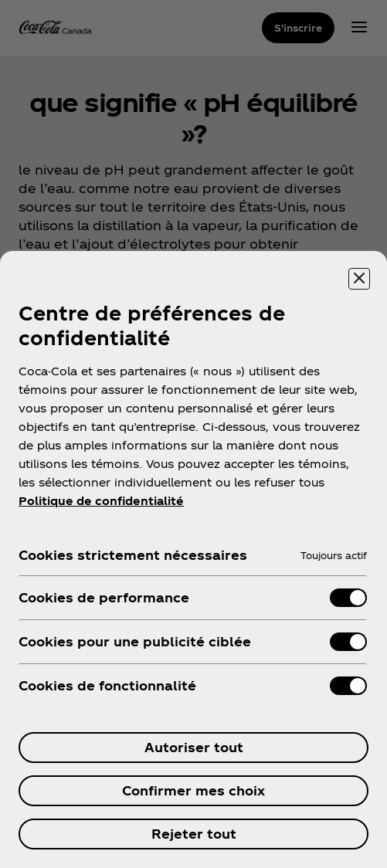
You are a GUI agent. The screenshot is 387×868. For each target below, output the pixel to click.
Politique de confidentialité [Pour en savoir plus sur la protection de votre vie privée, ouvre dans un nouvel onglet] (101, 501)
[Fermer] (359, 279)
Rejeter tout (194, 834)
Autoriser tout (194, 747)
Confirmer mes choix (193, 790)
